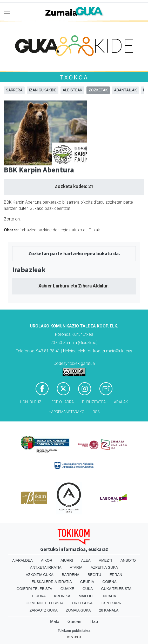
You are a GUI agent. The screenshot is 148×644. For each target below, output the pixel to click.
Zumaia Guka (78, 610)
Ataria (76, 567)
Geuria (87, 582)
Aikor (47, 560)
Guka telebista (116, 589)
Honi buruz (31, 402)
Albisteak (72, 90)
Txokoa (74, 77)
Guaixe (67, 589)
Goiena (109, 582)
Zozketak (98, 90)
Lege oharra (62, 402)
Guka (88, 589)
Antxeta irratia (46, 567)
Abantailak (125, 90)
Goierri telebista (34, 589)
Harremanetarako (66, 412)
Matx (55, 622)
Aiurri (67, 560)
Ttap (94, 622)
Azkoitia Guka (40, 575)
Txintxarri (112, 603)
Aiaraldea (22, 560)
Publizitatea (94, 402)
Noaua (110, 596)
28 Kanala (109, 610)
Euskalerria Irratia (52, 582)
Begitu (95, 575)
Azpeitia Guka (104, 567)
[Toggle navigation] (7, 11)
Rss (96, 412)
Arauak (121, 402)
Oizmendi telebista (45, 603)
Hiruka (39, 596)
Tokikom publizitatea (74, 630)
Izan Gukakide (43, 90)
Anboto (128, 560)
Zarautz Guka (44, 610)
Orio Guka (82, 603)
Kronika (62, 596)
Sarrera (14, 90)
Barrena (71, 575)
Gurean (74, 622)
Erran (116, 575)
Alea (86, 560)
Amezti (106, 560)
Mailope (87, 596)
